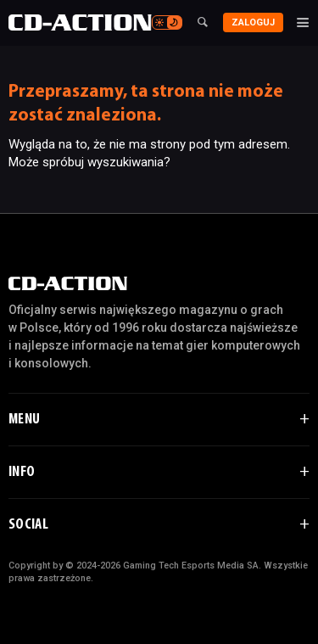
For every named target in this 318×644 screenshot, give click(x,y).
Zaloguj (253, 22)
